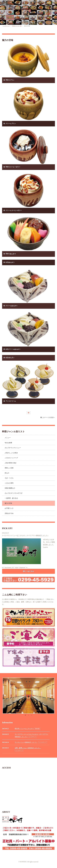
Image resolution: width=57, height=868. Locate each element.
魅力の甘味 (29, 17)
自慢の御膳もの (10, 488)
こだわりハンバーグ (11, 458)
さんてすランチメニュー (13, 448)
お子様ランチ (9, 508)
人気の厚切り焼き (11, 463)
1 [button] (25, 715)
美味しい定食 (9, 468)
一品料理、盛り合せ (11, 498)
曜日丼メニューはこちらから (24, 729)
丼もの (7, 473)
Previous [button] (5, 696)
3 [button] (32, 715)
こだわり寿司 (9, 483)
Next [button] (52, 696)
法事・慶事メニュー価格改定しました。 (28, 748)
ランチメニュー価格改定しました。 (26, 742)
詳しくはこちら (29, 571)
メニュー (8, 438)
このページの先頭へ (48, 417)
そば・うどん (9, 478)
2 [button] (28, 715)
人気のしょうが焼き (11, 453)
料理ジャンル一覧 (17, 26)
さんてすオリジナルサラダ (14, 493)
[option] (28, 696)
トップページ (6, 26)
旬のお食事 (8, 443)
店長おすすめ (9, 513)
